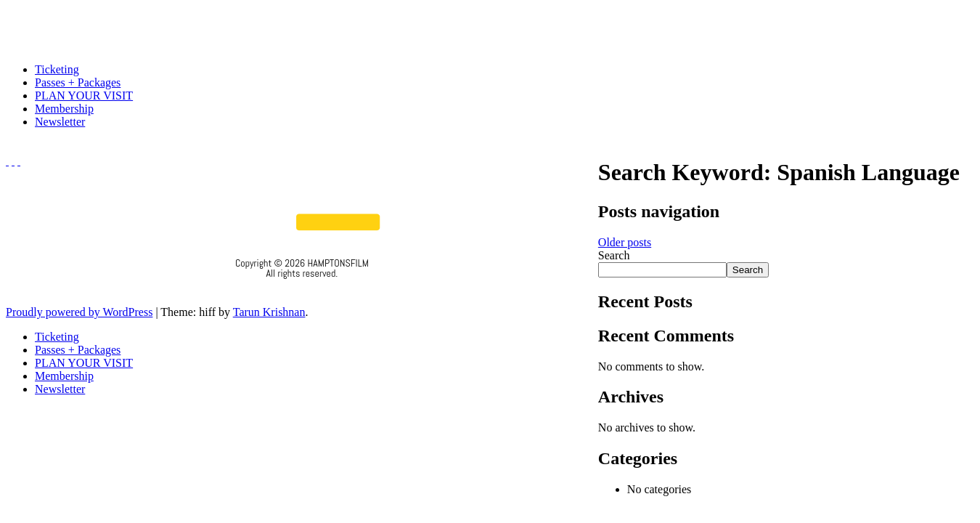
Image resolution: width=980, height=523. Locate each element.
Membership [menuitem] (64, 376)
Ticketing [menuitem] (57, 337)
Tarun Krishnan (269, 312)
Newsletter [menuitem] (60, 389)
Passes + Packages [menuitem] (78, 350)
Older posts (625, 242)
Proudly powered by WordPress (79, 312)
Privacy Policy (302, 293)
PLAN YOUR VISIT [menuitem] (84, 363)
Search (614, 255)
